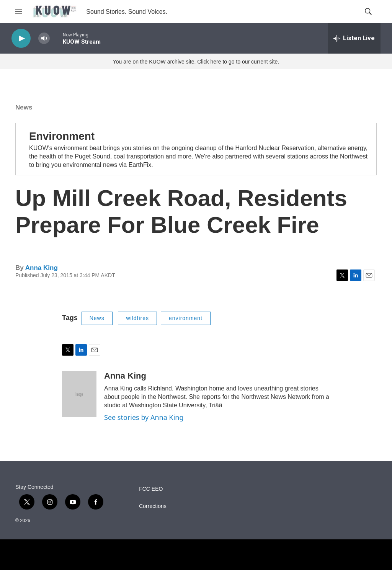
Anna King (42, 268)
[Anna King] (79, 394)
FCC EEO (151, 489)
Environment (62, 136)
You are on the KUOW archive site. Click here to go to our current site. (196, 62)
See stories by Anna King (144, 417)
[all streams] (354, 38)
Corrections (153, 506)
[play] (21, 38)
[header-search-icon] (368, 11)
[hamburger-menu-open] (19, 11)
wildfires (137, 318)
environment (186, 318)
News (24, 107)
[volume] (44, 38)
